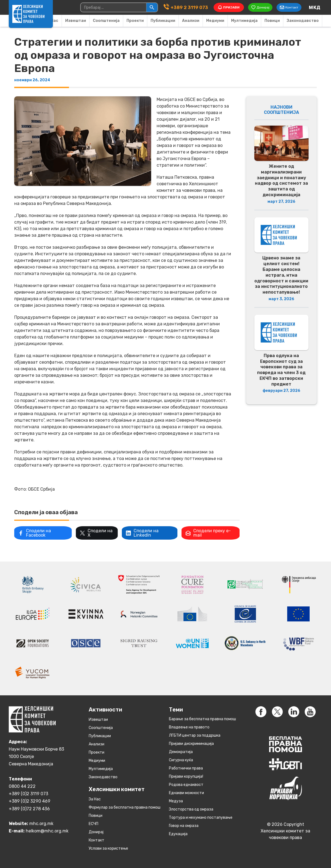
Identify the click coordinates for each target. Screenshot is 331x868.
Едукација (178, 834)
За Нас (95, 799)
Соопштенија (106, 21)
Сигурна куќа (181, 760)
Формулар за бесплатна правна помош (125, 807)
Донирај (96, 832)
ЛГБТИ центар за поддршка (195, 735)
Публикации (163, 21)
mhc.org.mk (41, 824)
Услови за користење (108, 848)
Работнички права (186, 768)
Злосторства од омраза (191, 809)
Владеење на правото (189, 727)
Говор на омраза (184, 825)
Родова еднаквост (186, 784)
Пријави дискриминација (191, 743)
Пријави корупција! (186, 776)
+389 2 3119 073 (188, 7)
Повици (272, 21)
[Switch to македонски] (315, 7)
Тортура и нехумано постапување (201, 817)
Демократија (181, 752)
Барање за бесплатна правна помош (202, 719)
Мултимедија (244, 21)
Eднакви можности (186, 793)
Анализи (191, 21)
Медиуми (215, 21)
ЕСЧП (93, 824)
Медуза (176, 801)
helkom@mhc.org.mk (47, 831)
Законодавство (303, 21)
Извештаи (76, 21)
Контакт (97, 840)
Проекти (135, 21)
